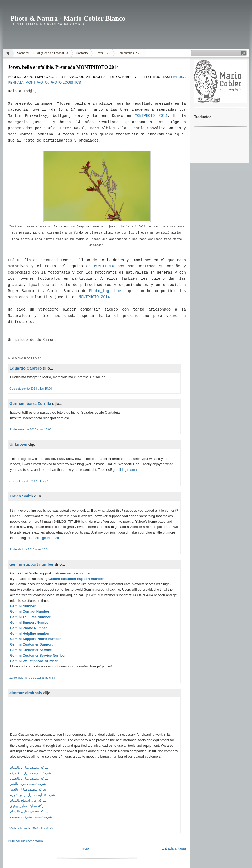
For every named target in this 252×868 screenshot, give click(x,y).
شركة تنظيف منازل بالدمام (29, 767)
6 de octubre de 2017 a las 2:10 (30, 481)
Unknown (18, 444)
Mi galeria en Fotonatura (52, 53)
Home (9, 53)
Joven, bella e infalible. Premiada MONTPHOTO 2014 (63, 67)
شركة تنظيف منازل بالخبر (28, 789)
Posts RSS (102, 53)
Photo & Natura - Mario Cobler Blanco (68, 18)
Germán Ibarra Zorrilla (30, 403)
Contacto (82, 53)
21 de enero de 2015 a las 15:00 (30, 429)
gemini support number (32, 564)
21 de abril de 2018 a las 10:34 (29, 549)
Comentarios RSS (129, 53)
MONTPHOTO (104, 266)
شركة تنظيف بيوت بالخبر (28, 784)
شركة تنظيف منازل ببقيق (28, 806)
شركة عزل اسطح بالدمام (28, 800)
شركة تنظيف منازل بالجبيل (29, 779)
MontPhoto (37, 82)
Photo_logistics (106, 291)
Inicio (85, 848)
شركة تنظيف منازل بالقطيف (30, 773)
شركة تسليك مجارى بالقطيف (31, 817)
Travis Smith (21, 496)
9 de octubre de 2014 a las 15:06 (31, 389)
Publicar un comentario (25, 841)
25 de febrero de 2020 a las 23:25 (31, 828)
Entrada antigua (174, 848)
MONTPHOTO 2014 (151, 116)
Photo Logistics (65, 82)
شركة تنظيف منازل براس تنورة (32, 795)
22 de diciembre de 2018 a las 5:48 (32, 678)
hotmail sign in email (43, 538)
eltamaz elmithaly (26, 693)
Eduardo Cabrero (26, 368)
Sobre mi (23, 53)
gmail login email (126, 470)
